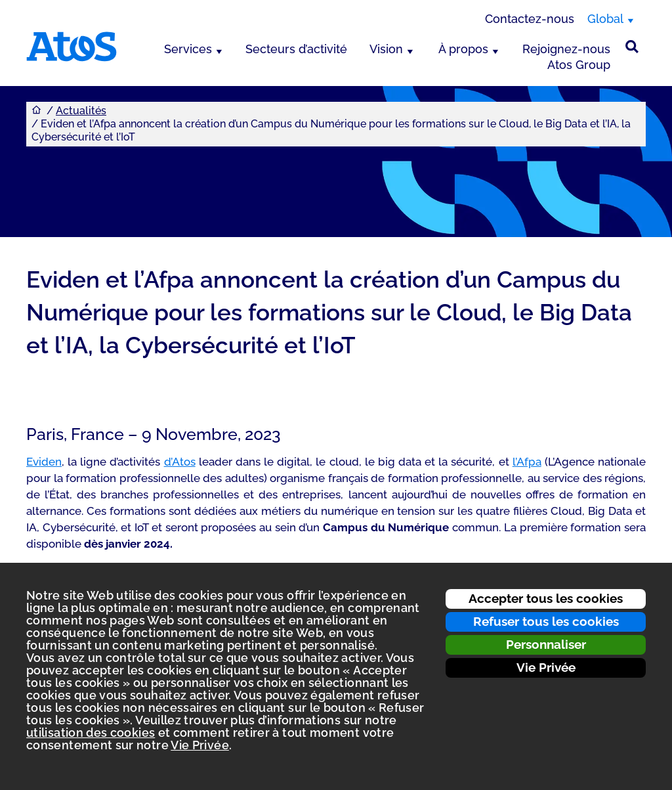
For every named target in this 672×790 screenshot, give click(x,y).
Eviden (44, 462)
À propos (463, 49)
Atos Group (579, 65)
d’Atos (180, 462)
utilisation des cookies (91, 733)
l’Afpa (527, 462)
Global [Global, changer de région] (605, 19)
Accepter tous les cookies (546, 598)
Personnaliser (546, 644)
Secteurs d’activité (296, 49)
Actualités (81, 111)
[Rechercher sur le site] (632, 47)
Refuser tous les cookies (546, 621)
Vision (386, 49)
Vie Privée (546, 667)
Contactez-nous (530, 19)
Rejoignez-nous (566, 49)
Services (188, 49)
